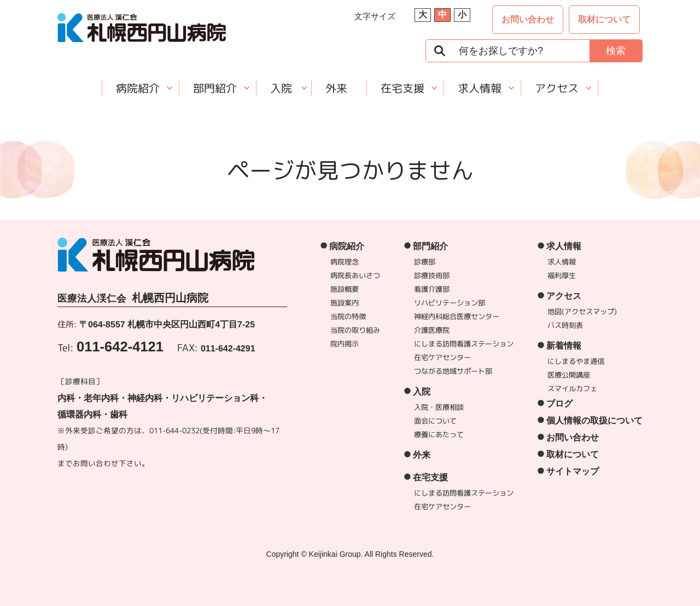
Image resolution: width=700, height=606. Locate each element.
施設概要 (345, 289)
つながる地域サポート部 (453, 371)
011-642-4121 (120, 346)
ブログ (559, 404)
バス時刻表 (565, 325)
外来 (336, 88)
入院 (281, 88)
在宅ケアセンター (442, 357)
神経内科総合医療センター (457, 316)
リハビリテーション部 (450, 303)
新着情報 (564, 346)
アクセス (557, 88)
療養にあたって (439, 434)
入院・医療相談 (439, 407)
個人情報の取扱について (594, 420)
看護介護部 (432, 289)
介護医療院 (432, 330)
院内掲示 (345, 344)
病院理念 (345, 262)
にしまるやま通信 (576, 361)
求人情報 (480, 88)
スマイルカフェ (572, 389)
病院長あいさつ (355, 275)
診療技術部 (432, 275)
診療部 (425, 262)
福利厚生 (562, 275)
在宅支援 (402, 88)
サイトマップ (573, 471)
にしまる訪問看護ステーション (464, 344)
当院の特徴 (348, 316)
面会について (435, 421)
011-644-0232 (174, 430)
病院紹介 (138, 88)
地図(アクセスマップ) (582, 311)
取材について (604, 19)
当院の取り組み (355, 330)
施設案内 (345, 303)
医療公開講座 (569, 375)
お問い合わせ (528, 19)
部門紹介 (215, 88)
